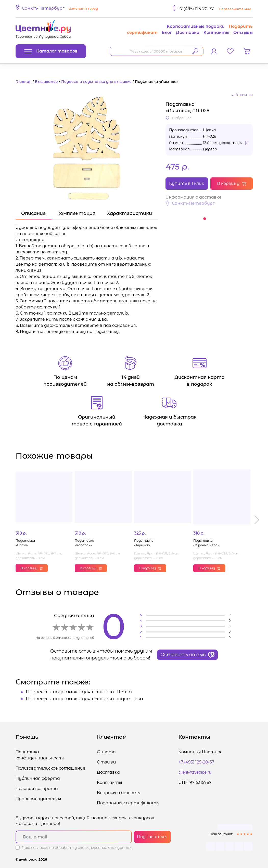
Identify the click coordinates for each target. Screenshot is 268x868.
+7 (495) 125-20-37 (196, 9)
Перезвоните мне (235, 9)
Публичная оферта (38, 778)
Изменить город (83, 9)
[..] (247, 143)
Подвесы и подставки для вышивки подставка (84, 699)
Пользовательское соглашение (50, 768)
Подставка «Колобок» (84, 543)
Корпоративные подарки (196, 26)
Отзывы (243, 33)
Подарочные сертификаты (128, 803)
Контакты (216, 33)
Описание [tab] (33, 213)
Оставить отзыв (187, 655)
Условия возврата (37, 789)
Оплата (106, 752)
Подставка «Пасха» (25, 543)
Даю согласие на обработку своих (76, 848)
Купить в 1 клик (187, 183)
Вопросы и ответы (119, 793)
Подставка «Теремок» (144, 543)
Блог (167, 33)
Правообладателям (38, 799)
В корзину (232, 183)
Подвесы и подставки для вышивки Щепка (79, 692)
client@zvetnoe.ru (195, 772)
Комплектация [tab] (76, 213)
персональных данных (110, 848)
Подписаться (152, 837)
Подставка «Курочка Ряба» (206, 543)
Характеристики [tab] (130, 213)
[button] (58, 9)
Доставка (188, 33)
